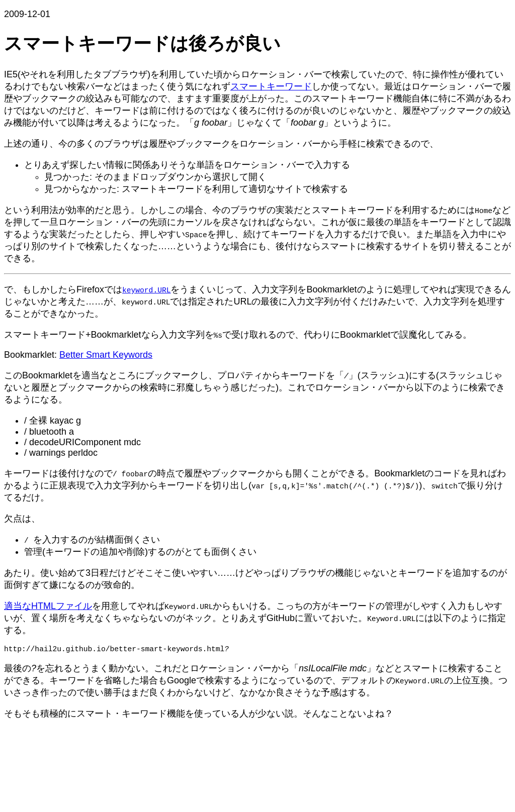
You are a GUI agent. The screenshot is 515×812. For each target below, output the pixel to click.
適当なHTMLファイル (48, 606)
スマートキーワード (271, 86)
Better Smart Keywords (106, 355)
